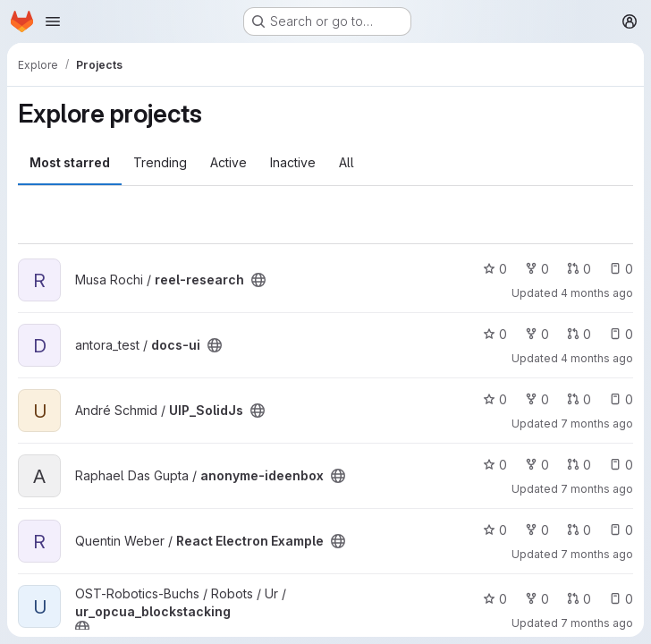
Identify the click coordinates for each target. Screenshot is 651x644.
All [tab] (347, 162)
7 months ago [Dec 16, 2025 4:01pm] (597, 424)
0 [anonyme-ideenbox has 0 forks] (537, 465)
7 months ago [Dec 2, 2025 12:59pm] (597, 623)
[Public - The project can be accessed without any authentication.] (258, 280)
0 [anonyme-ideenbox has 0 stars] (495, 465)
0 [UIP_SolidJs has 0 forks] (537, 399)
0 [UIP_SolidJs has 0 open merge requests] (579, 399)
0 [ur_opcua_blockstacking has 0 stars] (495, 599)
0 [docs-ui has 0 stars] (495, 334)
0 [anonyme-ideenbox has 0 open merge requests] (579, 465)
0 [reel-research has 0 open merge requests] (579, 269)
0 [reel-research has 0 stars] (495, 269)
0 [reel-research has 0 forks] (537, 269)
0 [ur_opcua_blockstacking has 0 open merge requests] (579, 599)
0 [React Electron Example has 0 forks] (537, 530)
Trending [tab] (160, 162)
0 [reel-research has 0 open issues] (621, 269)
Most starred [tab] (70, 162)
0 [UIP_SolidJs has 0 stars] (495, 399)
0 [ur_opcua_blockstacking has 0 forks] (537, 599)
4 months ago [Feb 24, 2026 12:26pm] (597, 358)
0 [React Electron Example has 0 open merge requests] (579, 530)
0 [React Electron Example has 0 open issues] (621, 530)
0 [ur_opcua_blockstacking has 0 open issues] (621, 599)
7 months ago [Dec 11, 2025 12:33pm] (597, 554)
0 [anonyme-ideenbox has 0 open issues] (621, 465)
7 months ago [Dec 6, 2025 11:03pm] (597, 489)
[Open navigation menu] (53, 21)
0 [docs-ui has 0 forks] (537, 334)
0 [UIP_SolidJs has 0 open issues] (621, 399)
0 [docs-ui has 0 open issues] (621, 334)
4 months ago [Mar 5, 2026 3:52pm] (597, 293)
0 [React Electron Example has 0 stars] (495, 530)
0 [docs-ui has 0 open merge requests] (579, 334)
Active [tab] (228, 162)
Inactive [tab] (293, 162)
